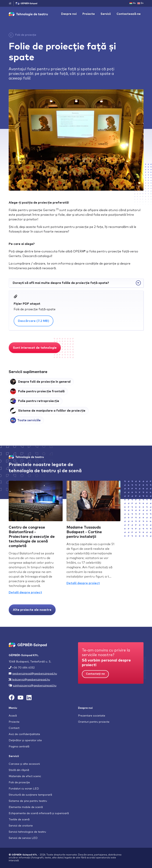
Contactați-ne (95, 674)
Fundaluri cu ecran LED (24, 789)
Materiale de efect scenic (25, 776)
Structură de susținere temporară (30, 795)
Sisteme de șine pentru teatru (28, 801)
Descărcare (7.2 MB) (34, 321)
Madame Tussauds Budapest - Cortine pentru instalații (84, 532)
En (140, 3)
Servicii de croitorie (21, 826)
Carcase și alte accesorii (24, 764)
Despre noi (69, 14)
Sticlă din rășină (19, 770)
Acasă (13, 716)
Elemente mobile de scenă (26, 807)
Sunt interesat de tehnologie (35, 348)
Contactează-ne (129, 14)
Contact (14, 728)
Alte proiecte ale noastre (32, 610)
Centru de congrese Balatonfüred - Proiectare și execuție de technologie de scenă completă (32, 537)
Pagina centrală (19, 747)
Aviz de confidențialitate (24, 734)
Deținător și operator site (25, 740)
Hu (133, 3)
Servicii (106, 14)
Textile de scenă (19, 820)
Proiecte (89, 14)
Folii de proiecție (26, 35)
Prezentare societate (92, 716)
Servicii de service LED (23, 838)
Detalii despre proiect (25, 592)
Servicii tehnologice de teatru (27, 832)
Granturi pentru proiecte (94, 722)
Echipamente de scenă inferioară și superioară (39, 813)
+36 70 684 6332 (23, 668)
